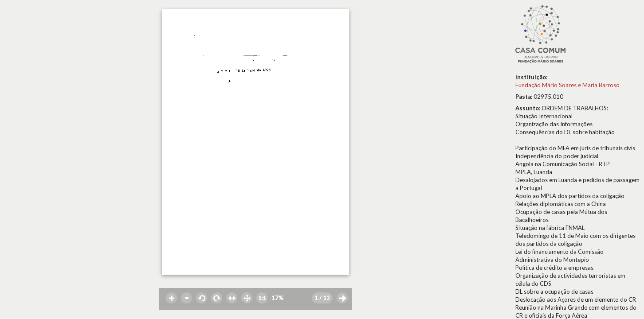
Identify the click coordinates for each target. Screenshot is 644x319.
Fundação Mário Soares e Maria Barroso (567, 85)
